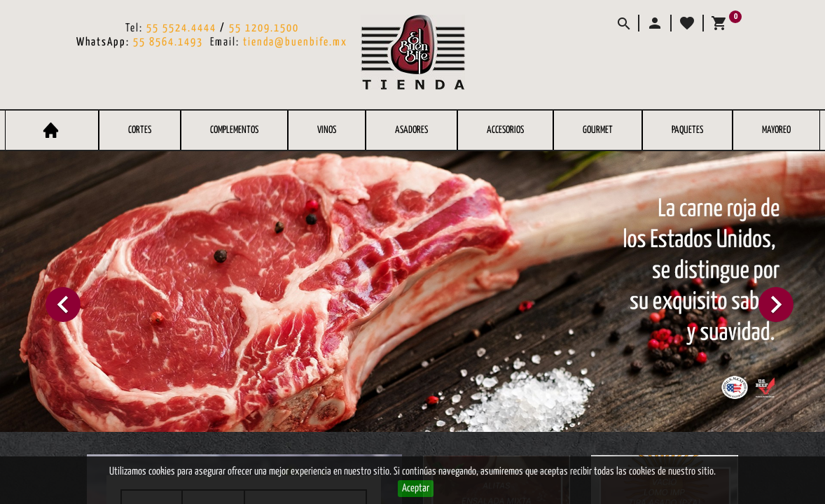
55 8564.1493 (168, 42)
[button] (654, 23)
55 (237, 28)
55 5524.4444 (181, 28)
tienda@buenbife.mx (295, 42)
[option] (412, 292)
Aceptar (416, 488)
